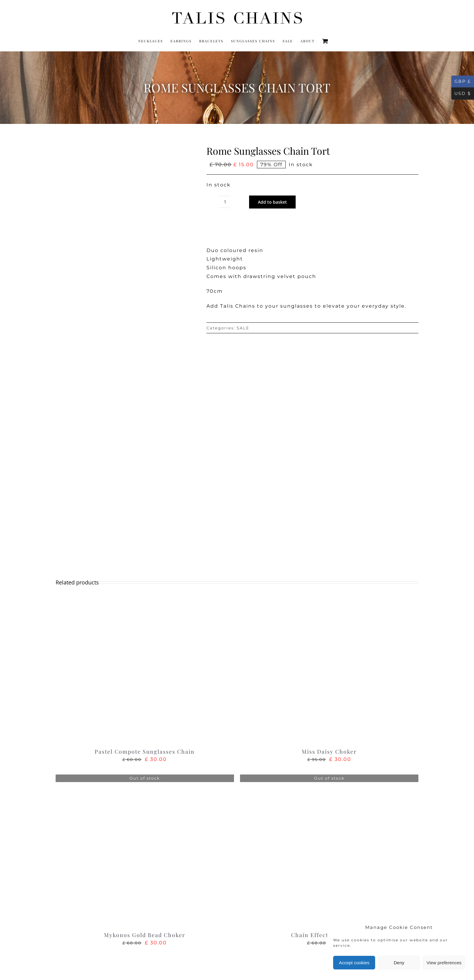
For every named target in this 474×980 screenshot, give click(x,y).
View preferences (444, 963)
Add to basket (272, 202)
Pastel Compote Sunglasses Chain (145, 752)
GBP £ (461, 82)
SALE (243, 328)
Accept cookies (354, 963)
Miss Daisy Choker (329, 752)
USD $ (461, 94)
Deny (399, 963)
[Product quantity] (225, 202)
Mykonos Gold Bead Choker (145, 935)
